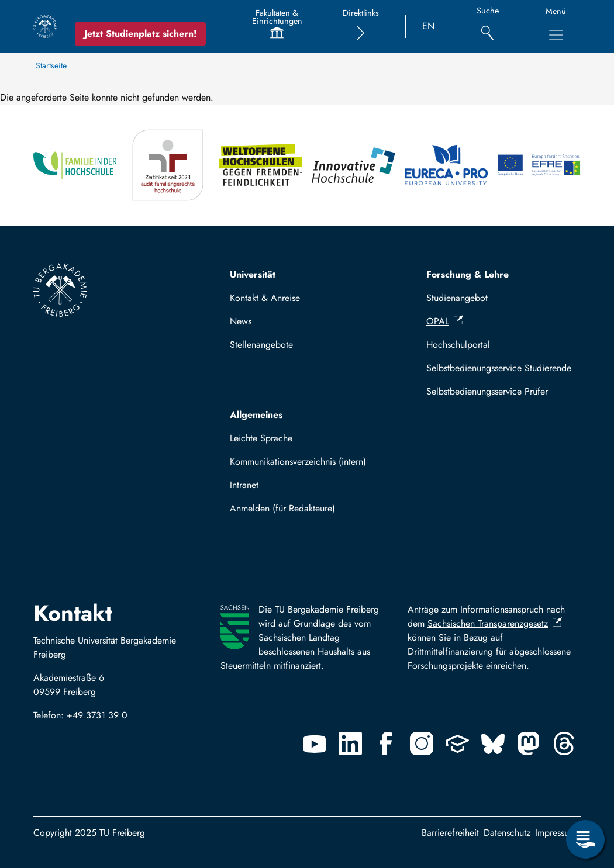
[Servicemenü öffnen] (585, 839)
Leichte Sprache (261, 438)
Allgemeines (256, 415)
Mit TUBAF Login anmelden (290, 512)
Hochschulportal (458, 345)
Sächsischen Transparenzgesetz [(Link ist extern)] (495, 623)
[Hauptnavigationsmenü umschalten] (556, 35)
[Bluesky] (493, 743)
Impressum (556, 833)
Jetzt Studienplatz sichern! (140, 34)
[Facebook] (386, 743)
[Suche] (487, 27)
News (241, 321)
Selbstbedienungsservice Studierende (499, 368)
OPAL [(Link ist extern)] (445, 321)
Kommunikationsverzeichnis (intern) (298, 461)
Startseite (51, 65)
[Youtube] (315, 743)
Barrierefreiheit (450, 833)
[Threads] (564, 743)
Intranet (244, 485)
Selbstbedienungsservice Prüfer (487, 391)
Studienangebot (457, 298)
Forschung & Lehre (468, 274)
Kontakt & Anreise (265, 298)
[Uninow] (457, 743)
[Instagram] (422, 743)
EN (428, 26)
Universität (253, 274)
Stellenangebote (261, 345)
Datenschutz (507, 833)
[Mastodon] (529, 743)
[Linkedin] (350, 743)
